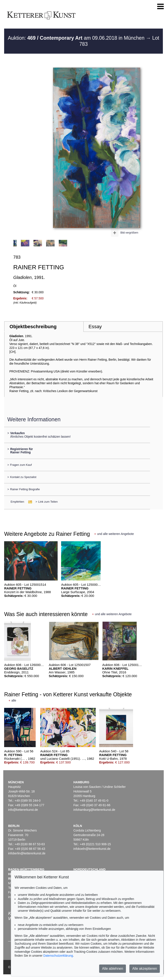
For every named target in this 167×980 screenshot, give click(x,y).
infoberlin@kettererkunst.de (27, 853)
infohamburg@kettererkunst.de (94, 810)
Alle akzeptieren (145, 969)
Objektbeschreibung (33, 327)
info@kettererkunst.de (23, 810)
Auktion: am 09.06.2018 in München (77, 38)
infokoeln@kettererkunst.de (92, 849)
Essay (95, 327)
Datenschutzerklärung (58, 956)
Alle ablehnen (113, 969)
